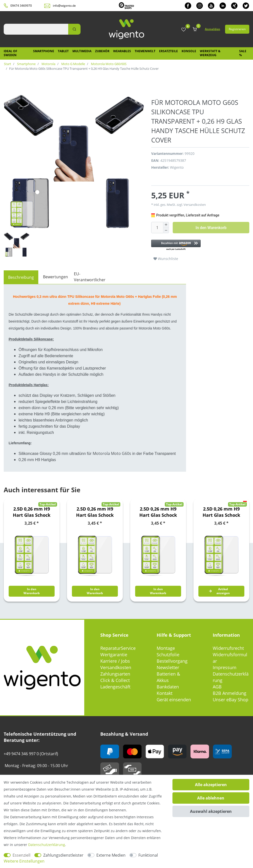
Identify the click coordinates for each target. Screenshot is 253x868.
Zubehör (102, 51)
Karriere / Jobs (115, 661)
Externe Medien (111, 855)
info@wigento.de (64, 6)
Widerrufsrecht (228, 648)
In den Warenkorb (211, 228)
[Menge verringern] (166, 231)
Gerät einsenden (174, 700)
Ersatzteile (169, 51)
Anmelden (212, 29)
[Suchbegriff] (36, 29)
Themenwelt (145, 51)
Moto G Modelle (73, 64)
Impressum (225, 667)
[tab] (21, 277)
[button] (200, 245)
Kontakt (165, 693)
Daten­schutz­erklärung (47, 845)
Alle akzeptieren (211, 785)
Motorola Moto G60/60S (108, 64)
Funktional (148, 855)
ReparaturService (118, 648)
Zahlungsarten (115, 674)
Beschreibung (21, 277)
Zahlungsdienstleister (63, 855)
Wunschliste (166, 259)
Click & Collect (115, 680)
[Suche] (74, 29)
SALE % (243, 53)
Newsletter (168, 667)
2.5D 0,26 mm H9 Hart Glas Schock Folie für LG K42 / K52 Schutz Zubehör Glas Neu (95, 512)
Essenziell (21, 855)
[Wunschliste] (184, 30)
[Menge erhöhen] (166, 225)
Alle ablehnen (211, 798)
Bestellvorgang (172, 661)
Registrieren (237, 29)
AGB (217, 687)
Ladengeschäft (115, 687)
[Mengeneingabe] (157, 228)
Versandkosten (194, 205)
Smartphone (44, 51)
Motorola (48, 64)
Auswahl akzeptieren (211, 811)
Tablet (63, 51)
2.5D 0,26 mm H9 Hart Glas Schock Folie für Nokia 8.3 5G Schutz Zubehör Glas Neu (158, 512)
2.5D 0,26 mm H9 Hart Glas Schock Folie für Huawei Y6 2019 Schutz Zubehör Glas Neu (32, 512)
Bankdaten (168, 687)
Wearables (122, 51)
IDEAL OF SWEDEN (11, 53)
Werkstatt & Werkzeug (210, 53)
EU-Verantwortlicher (90, 277)
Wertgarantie (114, 655)
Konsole (189, 51)
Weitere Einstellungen (24, 861)
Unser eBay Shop (231, 700)
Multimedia (82, 51)
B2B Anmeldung (230, 693)
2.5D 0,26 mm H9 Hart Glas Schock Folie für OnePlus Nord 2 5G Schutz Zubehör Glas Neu (221, 512)
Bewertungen (55, 277)
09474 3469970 (21, 6)
